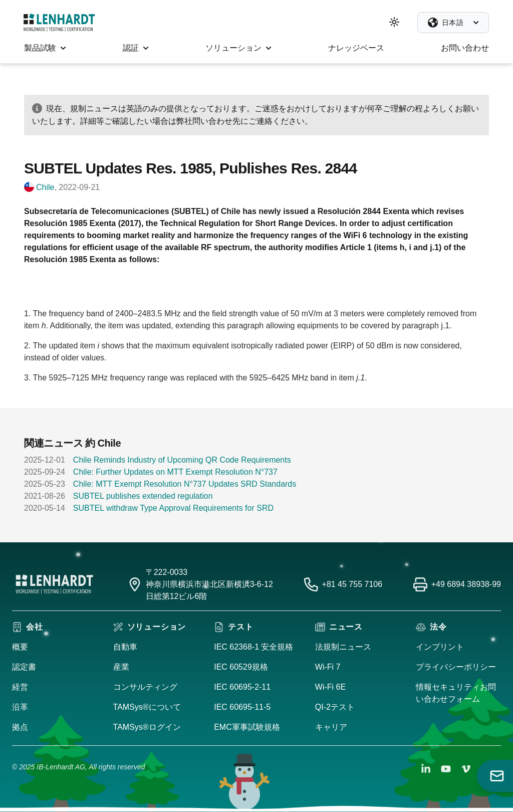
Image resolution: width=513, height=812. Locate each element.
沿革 (20, 707)
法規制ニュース (343, 647)
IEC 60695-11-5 (242, 707)
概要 (20, 647)
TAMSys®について (147, 707)
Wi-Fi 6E (330, 687)
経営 (20, 687)
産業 (121, 667)
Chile (45, 187)
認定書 (24, 667)
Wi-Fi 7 (328, 667)
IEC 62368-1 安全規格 (253, 647)
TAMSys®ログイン (147, 727)
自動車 (125, 647)
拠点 (20, 727)
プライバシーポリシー (456, 667)
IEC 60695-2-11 (242, 687)
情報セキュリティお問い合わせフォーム (456, 693)
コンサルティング (145, 687)
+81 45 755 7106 (352, 584)
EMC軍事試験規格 (247, 727)
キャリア (331, 727)
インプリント (440, 647)
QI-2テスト (335, 707)
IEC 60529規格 (241, 667)
